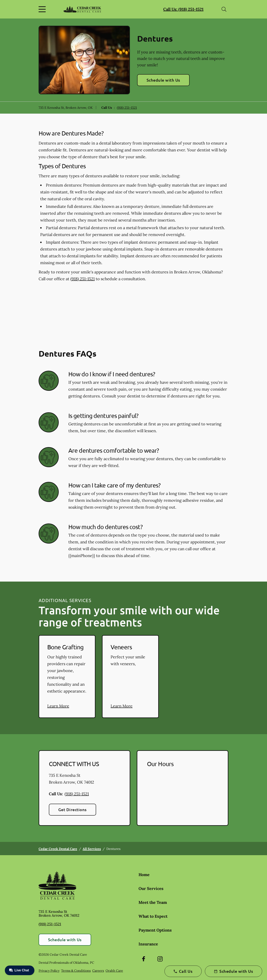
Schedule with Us (163, 80)
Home (144, 875)
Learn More (58, 706)
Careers (98, 971)
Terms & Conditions (76, 971)
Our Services (151, 888)
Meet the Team (153, 902)
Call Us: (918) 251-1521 (183, 9)
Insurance (148, 944)
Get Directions (72, 810)
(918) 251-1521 (127, 108)
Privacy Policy (49, 971)
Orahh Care (114, 971)
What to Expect (153, 916)
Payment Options (155, 930)
